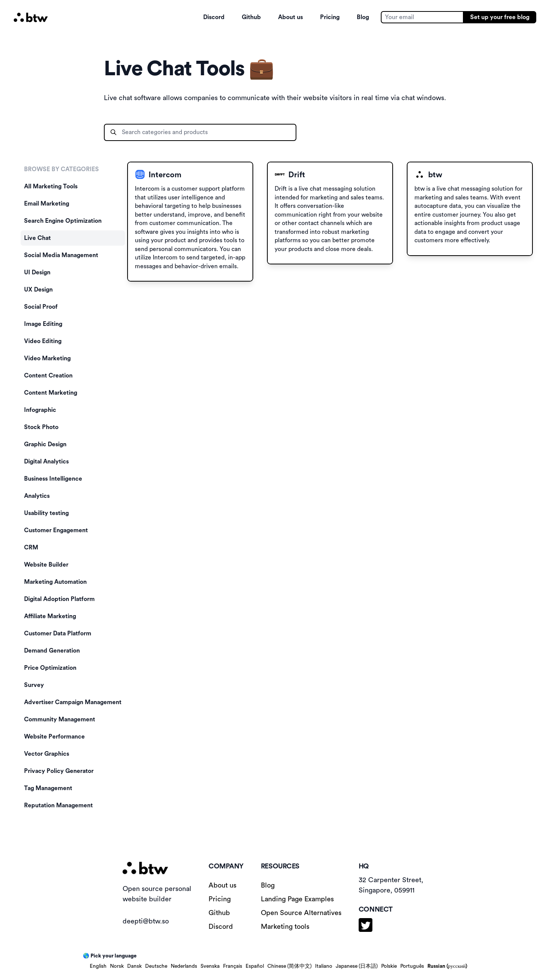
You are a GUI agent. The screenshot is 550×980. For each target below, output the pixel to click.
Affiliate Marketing (50, 616)
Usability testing (46, 513)
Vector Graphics (47, 754)
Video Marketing (47, 358)
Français (233, 966)
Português (412, 966)
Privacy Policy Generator (59, 771)
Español (255, 966)
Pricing (330, 17)
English (98, 966)
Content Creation (48, 376)
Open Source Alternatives (301, 913)
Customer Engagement (56, 530)
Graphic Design (45, 444)
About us (290, 17)
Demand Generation (52, 651)
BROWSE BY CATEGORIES (61, 169)
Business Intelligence (53, 479)
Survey (34, 685)
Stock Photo (41, 427)
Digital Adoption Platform (59, 599)
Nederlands (184, 966)
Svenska (210, 966)
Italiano (324, 966)
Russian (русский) (447, 966)
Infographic (40, 410)
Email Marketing (47, 204)
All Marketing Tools (51, 186)
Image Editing (43, 324)
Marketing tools (285, 927)
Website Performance (54, 737)
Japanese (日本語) (357, 966)
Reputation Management (58, 805)
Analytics (37, 496)
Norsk (117, 966)
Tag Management (48, 788)
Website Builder (46, 565)
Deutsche (156, 966)
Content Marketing (51, 393)
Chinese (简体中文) (290, 966)
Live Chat (37, 238)
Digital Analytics (46, 462)
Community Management (60, 719)
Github (251, 17)
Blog (363, 17)
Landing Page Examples (297, 899)
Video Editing (43, 341)
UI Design (37, 272)
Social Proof (41, 307)
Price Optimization (50, 668)
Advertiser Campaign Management (73, 702)
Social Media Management (61, 255)
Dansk (134, 966)
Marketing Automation (55, 582)
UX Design (38, 290)
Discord (214, 17)
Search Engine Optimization (63, 221)
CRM (31, 548)
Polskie (389, 966)
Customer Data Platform (58, 633)
